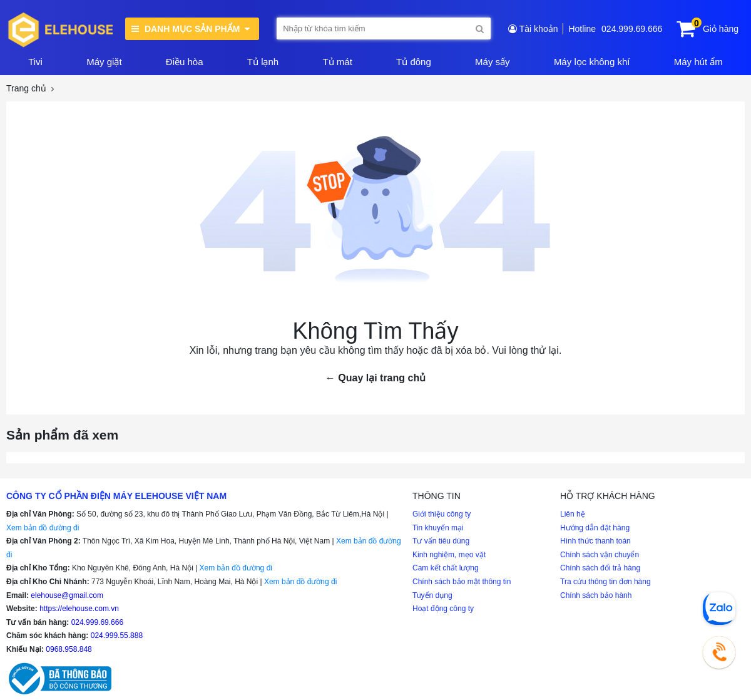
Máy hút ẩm (698, 62)
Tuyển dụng (432, 595)
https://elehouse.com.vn (79, 609)
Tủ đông (414, 62)
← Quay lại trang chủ (375, 378)
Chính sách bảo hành (596, 595)
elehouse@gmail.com (67, 595)
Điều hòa (185, 62)
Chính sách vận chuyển (600, 555)
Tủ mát (337, 62)
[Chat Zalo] (719, 609)
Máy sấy (493, 62)
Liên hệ (573, 514)
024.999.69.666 (632, 29)
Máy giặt (104, 62)
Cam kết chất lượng (446, 568)
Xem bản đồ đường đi (43, 528)
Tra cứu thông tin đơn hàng (605, 582)
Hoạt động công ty (443, 609)
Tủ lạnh (263, 62)
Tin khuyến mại (438, 528)
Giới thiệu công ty (442, 514)
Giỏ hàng (721, 29)
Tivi (35, 62)
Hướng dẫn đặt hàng (595, 528)
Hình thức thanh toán (595, 541)
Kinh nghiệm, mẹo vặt (449, 555)
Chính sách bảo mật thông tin (462, 582)
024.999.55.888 (117, 636)
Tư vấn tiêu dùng (441, 541)
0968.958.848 (69, 649)
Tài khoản (539, 29)
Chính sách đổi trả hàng (600, 568)
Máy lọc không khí (592, 62)
